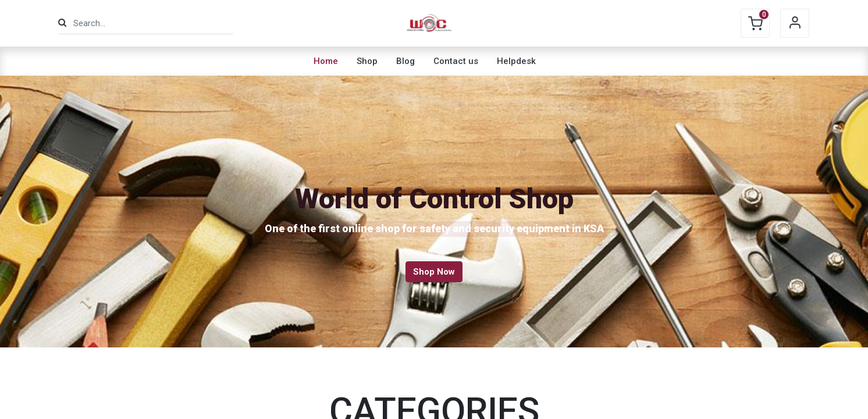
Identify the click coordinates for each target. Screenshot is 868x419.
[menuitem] (326, 61)
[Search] (62, 23)
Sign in (795, 23)
